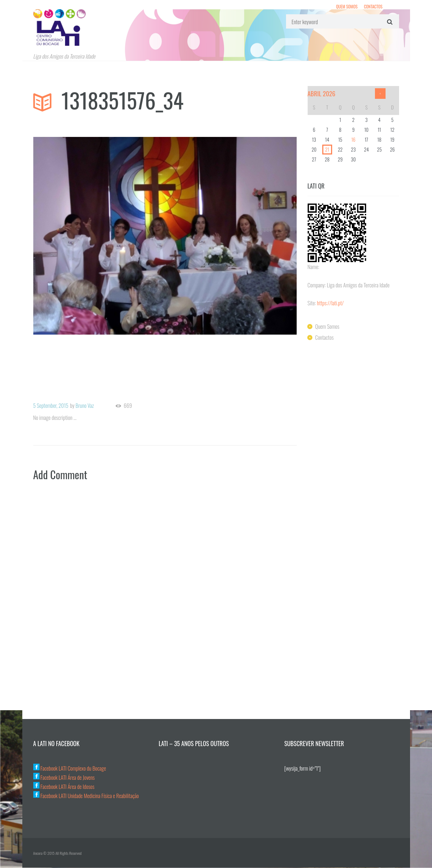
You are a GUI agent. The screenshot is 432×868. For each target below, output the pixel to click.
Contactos (373, 7)
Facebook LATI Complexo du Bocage (70, 768)
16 (353, 139)
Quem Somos (347, 7)
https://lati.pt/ (331, 303)
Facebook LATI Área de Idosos (64, 787)
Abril (322, 93)
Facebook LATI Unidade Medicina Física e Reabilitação (87, 796)
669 (129, 405)
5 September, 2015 (51, 405)
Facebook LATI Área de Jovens (64, 778)
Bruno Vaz (85, 405)
